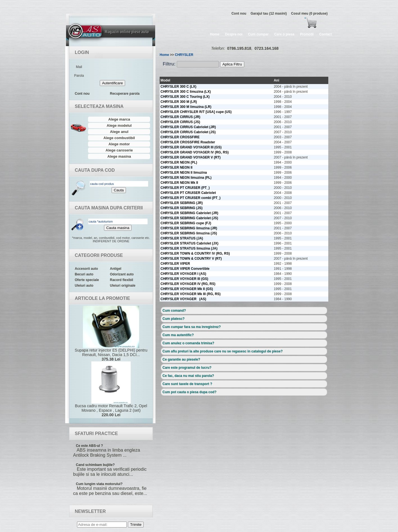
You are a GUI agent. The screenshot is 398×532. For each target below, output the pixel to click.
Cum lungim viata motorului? (99, 484)
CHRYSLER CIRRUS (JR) (180, 117)
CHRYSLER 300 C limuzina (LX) (186, 92)
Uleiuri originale (123, 286)
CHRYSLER (184, 55)
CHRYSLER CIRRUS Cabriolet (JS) (188, 132)
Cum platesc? (174, 319)
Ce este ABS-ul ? (89, 446)
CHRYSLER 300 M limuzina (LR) (186, 107)
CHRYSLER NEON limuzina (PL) (186, 178)
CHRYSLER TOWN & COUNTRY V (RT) (191, 259)
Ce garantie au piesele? (181, 359)
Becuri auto (84, 274)
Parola (79, 76)
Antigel (116, 269)
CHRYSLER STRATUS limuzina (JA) (189, 248)
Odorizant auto (122, 274)
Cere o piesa (284, 34)
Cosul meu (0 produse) (309, 13)
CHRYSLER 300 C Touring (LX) (185, 97)
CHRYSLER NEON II (177, 167)
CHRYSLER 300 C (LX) (178, 87)
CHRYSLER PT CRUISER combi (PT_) (191, 198)
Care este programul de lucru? (187, 368)
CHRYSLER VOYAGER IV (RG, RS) (188, 284)
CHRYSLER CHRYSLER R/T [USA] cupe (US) (196, 112)
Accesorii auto (86, 269)
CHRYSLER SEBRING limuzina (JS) (189, 233)
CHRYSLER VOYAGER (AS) (183, 299)
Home (215, 34)
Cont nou (239, 13)
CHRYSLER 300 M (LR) (179, 102)
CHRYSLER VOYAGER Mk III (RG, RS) (191, 294)
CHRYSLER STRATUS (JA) (182, 238)
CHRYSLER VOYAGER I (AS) (183, 274)
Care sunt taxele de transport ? (187, 384)
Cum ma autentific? (178, 335)
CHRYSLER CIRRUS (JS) (180, 122)
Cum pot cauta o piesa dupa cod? (189, 392)
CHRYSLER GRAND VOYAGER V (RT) (191, 157)
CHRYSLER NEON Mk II (179, 183)
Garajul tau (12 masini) (269, 13)
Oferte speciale (87, 280)
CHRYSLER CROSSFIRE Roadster (188, 142)
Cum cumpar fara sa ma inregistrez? (192, 327)
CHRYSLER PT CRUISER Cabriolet (188, 193)
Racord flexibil (122, 280)
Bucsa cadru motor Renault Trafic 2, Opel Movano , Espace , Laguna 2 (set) (111, 389)
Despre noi (234, 34)
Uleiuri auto (84, 286)
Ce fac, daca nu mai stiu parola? (188, 376)
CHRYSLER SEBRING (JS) (182, 208)
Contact (326, 34)
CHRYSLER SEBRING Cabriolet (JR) (189, 213)
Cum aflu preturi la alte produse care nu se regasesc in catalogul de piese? (222, 351)
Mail (79, 67)
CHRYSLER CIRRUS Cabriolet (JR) (188, 127)
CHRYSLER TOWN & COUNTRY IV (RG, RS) (195, 253)
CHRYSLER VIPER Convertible (185, 269)
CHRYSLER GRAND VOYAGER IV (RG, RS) (195, 152)
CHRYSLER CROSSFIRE (180, 137)
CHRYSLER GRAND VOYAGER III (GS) (191, 147)
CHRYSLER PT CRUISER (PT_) (185, 188)
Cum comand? (174, 311)
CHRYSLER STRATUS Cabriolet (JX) (189, 243)
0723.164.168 (266, 48)
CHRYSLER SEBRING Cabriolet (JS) (189, 218)
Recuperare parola (125, 94)
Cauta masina (118, 228)
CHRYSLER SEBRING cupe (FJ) (186, 223)
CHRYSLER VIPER (175, 264)
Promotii (307, 34)
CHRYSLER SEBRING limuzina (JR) (189, 228)
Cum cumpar (258, 34)
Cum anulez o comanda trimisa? (188, 343)
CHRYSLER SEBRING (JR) (182, 203)
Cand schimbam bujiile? (95, 465)
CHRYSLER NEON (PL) (179, 162)
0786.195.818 (239, 48)
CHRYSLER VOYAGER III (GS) (184, 279)
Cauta (119, 190)
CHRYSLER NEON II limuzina (184, 173)
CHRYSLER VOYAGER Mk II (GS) (187, 289)
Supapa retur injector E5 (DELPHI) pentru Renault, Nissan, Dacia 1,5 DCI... (111, 334)
